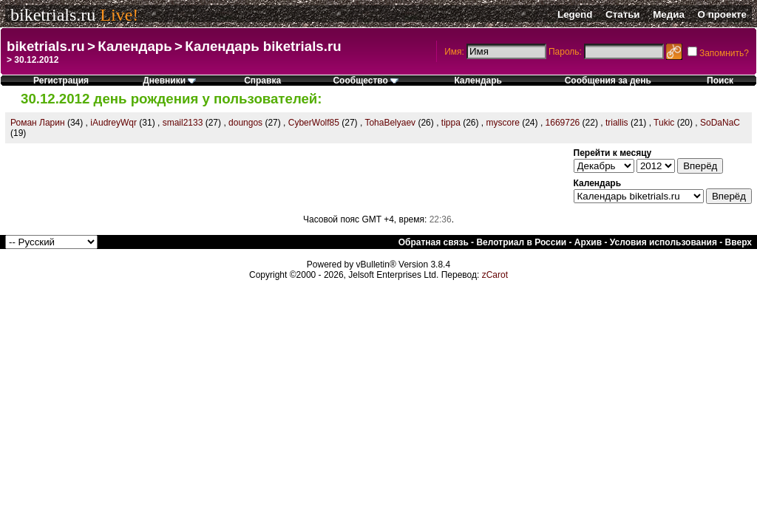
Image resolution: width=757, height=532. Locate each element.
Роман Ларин (38, 123)
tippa (451, 123)
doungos (245, 123)
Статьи (622, 14)
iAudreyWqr (113, 123)
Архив (588, 242)
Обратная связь (434, 242)
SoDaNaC (720, 123)
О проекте (722, 14)
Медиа (669, 14)
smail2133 (183, 123)
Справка (262, 81)
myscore (503, 123)
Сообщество (366, 81)
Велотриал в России (521, 242)
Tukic (664, 123)
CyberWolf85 (314, 123)
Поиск (720, 81)
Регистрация (61, 81)
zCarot (495, 275)
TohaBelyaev (390, 123)
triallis (617, 123)
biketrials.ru (53, 15)
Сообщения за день (608, 81)
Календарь (135, 46)
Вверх (739, 242)
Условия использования (663, 242)
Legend (575, 14)
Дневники (169, 81)
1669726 (563, 123)
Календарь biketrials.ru (263, 46)
